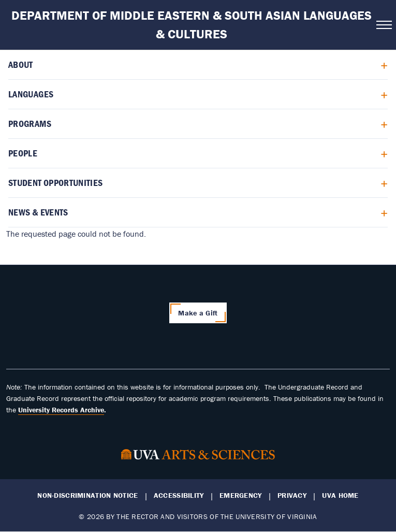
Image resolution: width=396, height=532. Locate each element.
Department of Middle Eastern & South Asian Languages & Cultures (192, 25)
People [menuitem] (23, 153)
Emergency (241, 495)
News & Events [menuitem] (38, 212)
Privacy (292, 495)
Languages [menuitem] (31, 94)
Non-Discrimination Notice (87, 495)
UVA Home (340, 495)
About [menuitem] (21, 64)
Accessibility (179, 495)
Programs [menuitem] (30, 124)
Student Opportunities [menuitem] (56, 183)
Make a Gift (198, 313)
